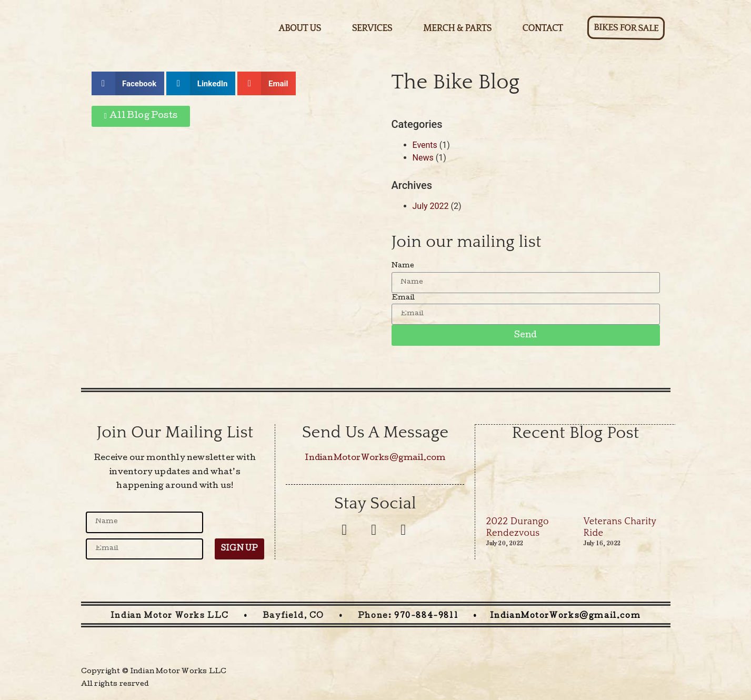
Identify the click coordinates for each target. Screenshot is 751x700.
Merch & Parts (457, 28)
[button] (141, 116)
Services (372, 28)
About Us (299, 28)
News (423, 158)
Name (403, 266)
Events (425, 145)
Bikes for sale (626, 28)
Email (403, 298)
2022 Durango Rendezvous (517, 527)
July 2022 (431, 206)
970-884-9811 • (442, 616)
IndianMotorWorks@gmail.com (375, 458)
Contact (543, 28)
